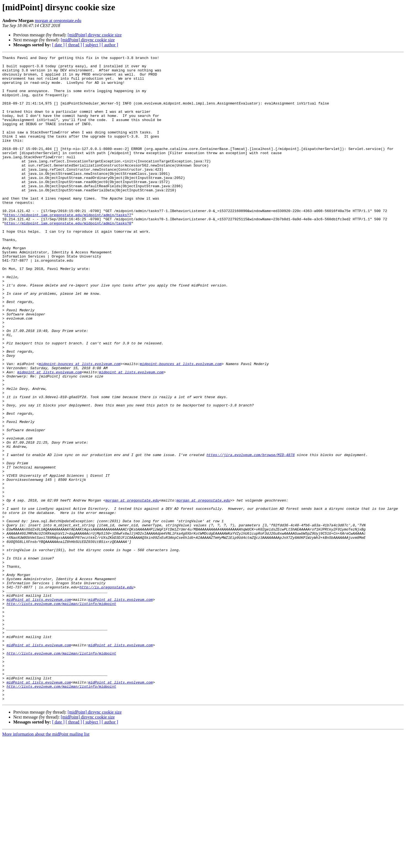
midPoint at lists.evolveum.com (39, 709)
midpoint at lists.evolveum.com (50, 436)
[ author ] (110, 45)
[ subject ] (92, 45)
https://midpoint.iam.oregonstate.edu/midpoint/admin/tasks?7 (68, 247)
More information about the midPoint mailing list (46, 863)
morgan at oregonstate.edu (58, 21)
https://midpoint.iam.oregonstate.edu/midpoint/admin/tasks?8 (68, 257)
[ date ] (58, 45)
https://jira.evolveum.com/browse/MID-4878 (251, 535)
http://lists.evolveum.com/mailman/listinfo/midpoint (61, 714)
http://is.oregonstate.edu (107, 694)
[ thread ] (74, 45)
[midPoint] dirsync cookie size (95, 35)
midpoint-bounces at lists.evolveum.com (80, 426)
